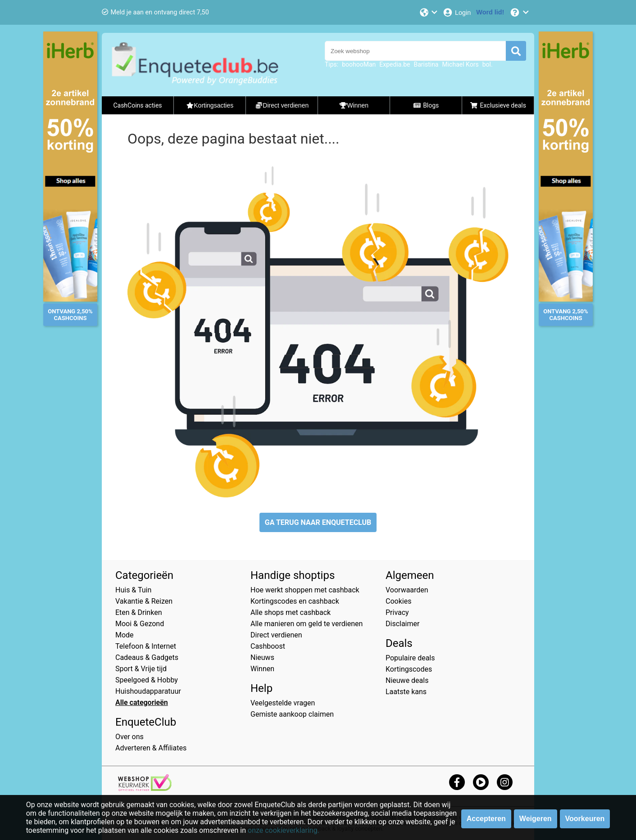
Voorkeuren (585, 819)
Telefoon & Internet (146, 646)
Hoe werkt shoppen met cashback (305, 590)
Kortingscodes (409, 669)
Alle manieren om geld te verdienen (307, 624)
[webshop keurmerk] (145, 788)
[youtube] (481, 782)
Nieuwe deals (407, 680)
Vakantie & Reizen (144, 601)
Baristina (426, 64)
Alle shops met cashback (291, 612)
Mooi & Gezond (140, 624)
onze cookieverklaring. (284, 830)
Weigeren (536, 819)
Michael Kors (460, 64)
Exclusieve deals (498, 105)
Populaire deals (410, 658)
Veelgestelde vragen (283, 703)
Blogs (426, 105)
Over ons (129, 737)
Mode (125, 635)
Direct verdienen (276, 635)
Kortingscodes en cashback (295, 601)
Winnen (262, 669)
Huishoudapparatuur (148, 691)
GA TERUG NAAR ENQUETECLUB (318, 522)
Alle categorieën (142, 702)
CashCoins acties (137, 105)
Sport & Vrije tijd (141, 669)
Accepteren (486, 819)
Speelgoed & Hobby (147, 680)
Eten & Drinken (139, 612)
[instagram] (505, 782)
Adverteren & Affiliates (151, 748)
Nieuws (262, 657)
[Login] (457, 12)
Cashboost (268, 646)
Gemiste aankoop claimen (292, 714)
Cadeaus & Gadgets (147, 657)
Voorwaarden (407, 590)
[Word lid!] (490, 12)
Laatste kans (406, 692)
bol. (488, 64)
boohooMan (359, 64)
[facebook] (457, 782)
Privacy (397, 612)
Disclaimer (402, 624)
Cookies (398, 601)
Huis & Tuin (133, 590)
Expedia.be (395, 64)
